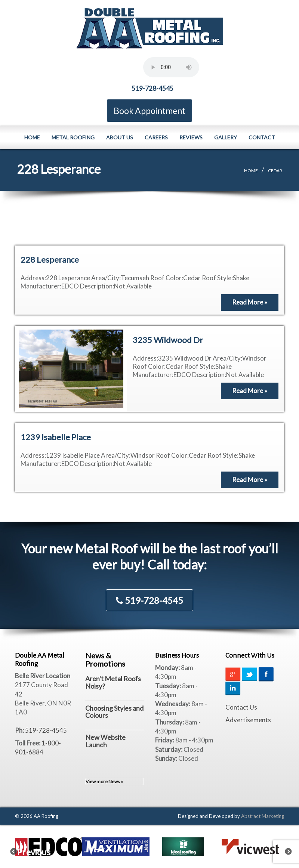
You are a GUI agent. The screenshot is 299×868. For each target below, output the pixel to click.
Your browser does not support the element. (171, 67)
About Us (120, 137)
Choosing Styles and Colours (114, 711)
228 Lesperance (50, 259)
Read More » (250, 302)
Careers (156, 137)
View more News (104, 781)
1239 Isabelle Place (56, 437)
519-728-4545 (152, 88)
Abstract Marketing (263, 816)
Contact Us (241, 707)
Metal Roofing (73, 137)
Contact (262, 137)
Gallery (226, 137)
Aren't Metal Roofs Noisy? (113, 682)
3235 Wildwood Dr (168, 339)
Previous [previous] (18, 849)
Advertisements (248, 719)
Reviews (191, 137)
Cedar (275, 170)
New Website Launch (105, 741)
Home (32, 137)
